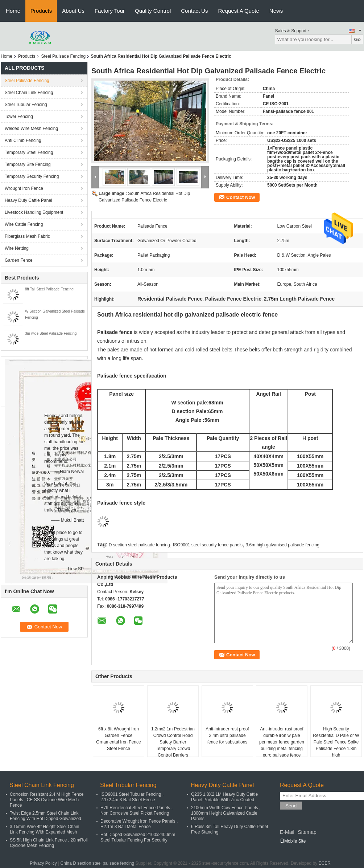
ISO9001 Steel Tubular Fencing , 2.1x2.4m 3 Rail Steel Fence (132, 797)
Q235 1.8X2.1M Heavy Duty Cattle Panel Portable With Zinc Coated (224, 797)
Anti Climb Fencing (23, 140)
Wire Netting (17, 248)
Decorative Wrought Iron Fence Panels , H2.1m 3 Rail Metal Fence (139, 824)
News (276, 11)
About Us (73, 11)
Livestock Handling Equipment (34, 212)
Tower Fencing (19, 117)
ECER (325, 863)
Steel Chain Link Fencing (29, 93)
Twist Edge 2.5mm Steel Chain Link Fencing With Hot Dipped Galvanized (45, 816)
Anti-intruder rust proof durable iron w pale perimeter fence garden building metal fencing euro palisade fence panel (282, 745)
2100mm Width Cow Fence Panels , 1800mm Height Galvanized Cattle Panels (226, 813)
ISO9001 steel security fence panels (208, 545)
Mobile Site (293, 841)
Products (41, 11)
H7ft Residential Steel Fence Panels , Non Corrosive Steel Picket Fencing (136, 810)
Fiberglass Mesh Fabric (27, 236)
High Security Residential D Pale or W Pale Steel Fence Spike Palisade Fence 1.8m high (336, 742)
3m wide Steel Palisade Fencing (51, 333)
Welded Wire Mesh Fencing (31, 129)
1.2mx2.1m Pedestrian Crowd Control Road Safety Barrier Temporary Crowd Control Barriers (173, 742)
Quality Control (153, 11)
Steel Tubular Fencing (26, 105)
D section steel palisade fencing (139, 545)
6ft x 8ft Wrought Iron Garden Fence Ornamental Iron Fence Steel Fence (118, 739)
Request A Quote (238, 11)
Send (291, 806)
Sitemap (307, 832)
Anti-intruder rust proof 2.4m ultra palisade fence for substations (227, 735)
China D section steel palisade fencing (97, 863)
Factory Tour (110, 11)
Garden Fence (19, 260)
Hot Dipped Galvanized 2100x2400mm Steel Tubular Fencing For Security (138, 837)
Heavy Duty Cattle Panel (28, 200)
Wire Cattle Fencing (24, 224)
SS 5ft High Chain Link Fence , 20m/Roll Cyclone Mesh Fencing (49, 843)
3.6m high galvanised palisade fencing (282, 545)
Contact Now (241, 197)
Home (13, 11)
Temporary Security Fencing (32, 176)
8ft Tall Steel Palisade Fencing (49, 289)
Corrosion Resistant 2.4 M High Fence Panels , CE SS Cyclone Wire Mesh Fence (47, 800)
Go (357, 39)
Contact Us (194, 11)
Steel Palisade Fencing (63, 56)
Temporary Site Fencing (28, 164)
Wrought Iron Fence (24, 188)
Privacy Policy (43, 863)
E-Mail (287, 832)
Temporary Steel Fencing (29, 152)
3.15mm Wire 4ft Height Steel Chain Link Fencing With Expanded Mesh (44, 829)
